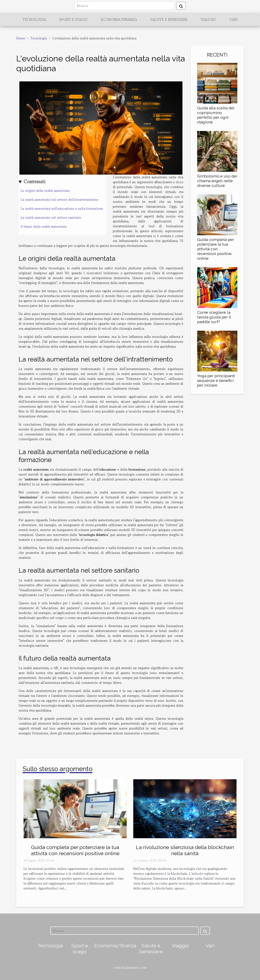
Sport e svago (73, 19)
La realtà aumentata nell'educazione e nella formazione (62, 208)
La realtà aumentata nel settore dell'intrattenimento (59, 200)
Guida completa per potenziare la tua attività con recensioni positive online (216, 249)
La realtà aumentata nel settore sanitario (51, 217)
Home (21, 38)
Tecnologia (34, 19)
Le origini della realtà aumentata (45, 191)
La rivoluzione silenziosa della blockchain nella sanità (185, 850)
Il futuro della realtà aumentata (44, 226)
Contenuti (35, 181)
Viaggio (208, 19)
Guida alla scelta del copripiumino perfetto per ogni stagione (216, 115)
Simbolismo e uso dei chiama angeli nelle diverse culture (217, 181)
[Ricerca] (124, 6)
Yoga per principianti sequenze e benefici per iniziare (216, 380)
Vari (233, 19)
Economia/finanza (119, 19)
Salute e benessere (169, 19)
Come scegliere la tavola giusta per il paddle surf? (214, 317)
